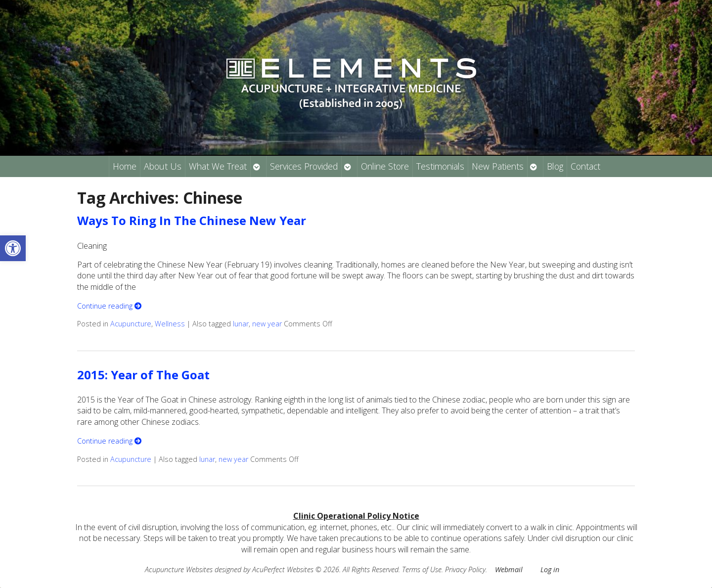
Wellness (170, 324)
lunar (241, 324)
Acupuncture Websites (179, 569)
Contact (585, 166)
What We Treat (218, 166)
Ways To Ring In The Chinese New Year (192, 220)
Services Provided (304, 166)
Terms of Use (422, 569)
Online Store (385, 166)
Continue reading (109, 306)
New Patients (498, 166)
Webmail (509, 569)
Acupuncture (131, 324)
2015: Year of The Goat (143, 375)
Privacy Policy (465, 569)
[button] (13, 248)
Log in (550, 569)
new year (267, 324)
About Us (163, 166)
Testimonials (440, 166)
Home (125, 166)
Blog (555, 166)
